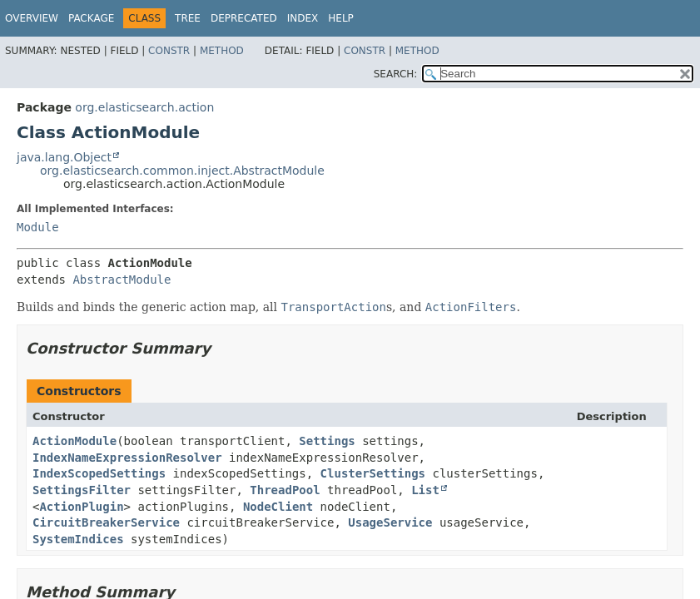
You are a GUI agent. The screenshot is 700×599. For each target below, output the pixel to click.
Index (303, 18)
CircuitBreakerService (106, 522)
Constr (169, 51)
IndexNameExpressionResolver (127, 458)
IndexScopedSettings (99, 473)
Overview (32, 18)
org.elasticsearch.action (144, 107)
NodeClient (278, 507)
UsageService (390, 522)
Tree (188, 18)
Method (222, 51)
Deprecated (244, 18)
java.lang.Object (64, 157)
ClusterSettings (373, 473)
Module (38, 227)
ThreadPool (285, 490)
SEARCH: (396, 74)
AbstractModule (122, 280)
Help (341, 18)
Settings (327, 441)
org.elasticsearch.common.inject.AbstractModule (182, 171)
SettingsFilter (82, 490)
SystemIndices (78, 539)
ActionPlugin (81, 507)
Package (91, 18)
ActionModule (74, 441)
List (425, 490)
